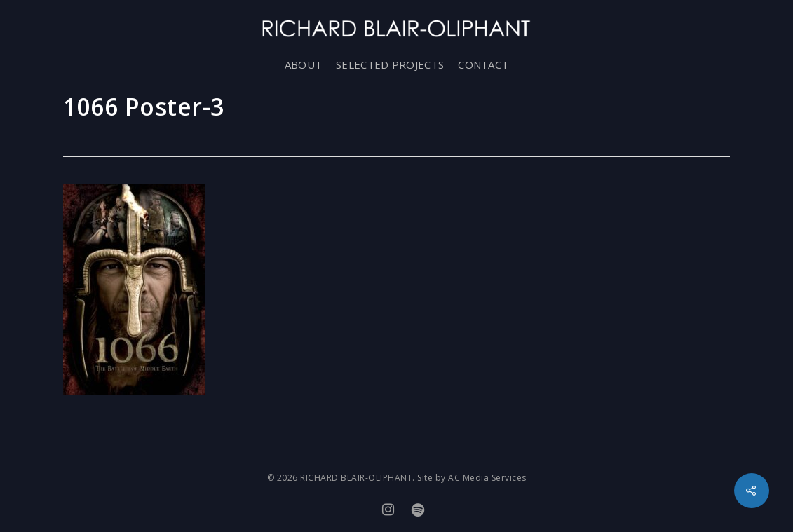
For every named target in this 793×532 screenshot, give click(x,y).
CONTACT (483, 64)
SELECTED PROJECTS (390, 64)
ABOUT (304, 64)
